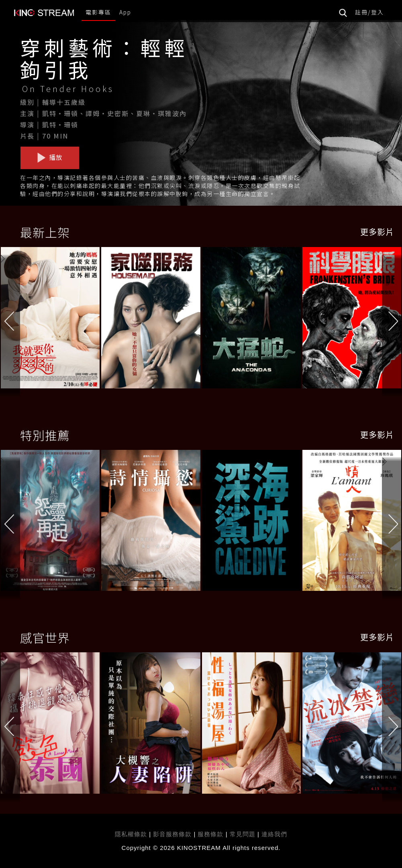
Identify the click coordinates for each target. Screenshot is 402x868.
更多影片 (377, 232)
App (125, 12)
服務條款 (211, 834)
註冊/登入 (369, 12)
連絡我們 (274, 834)
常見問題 (243, 834)
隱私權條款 (131, 834)
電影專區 (98, 12)
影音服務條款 (172, 834)
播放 (50, 157)
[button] (392, 319)
